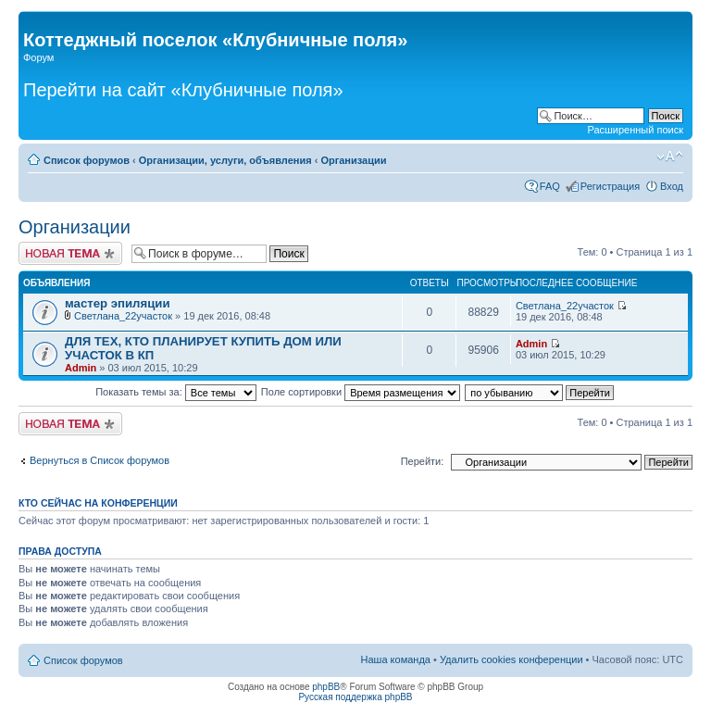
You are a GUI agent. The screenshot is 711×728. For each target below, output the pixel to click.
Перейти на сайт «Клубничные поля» (183, 90)
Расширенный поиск (635, 130)
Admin (81, 368)
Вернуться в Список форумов (100, 460)
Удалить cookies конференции (511, 659)
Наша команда (396, 659)
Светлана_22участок (123, 316)
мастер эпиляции (118, 303)
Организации (353, 160)
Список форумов (87, 160)
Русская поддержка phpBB (355, 697)
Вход (672, 186)
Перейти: (423, 461)
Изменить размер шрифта (670, 157)
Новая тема (70, 253)
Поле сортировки (361, 392)
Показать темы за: (176, 392)
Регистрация (610, 186)
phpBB (326, 687)
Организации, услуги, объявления (225, 160)
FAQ (550, 186)
